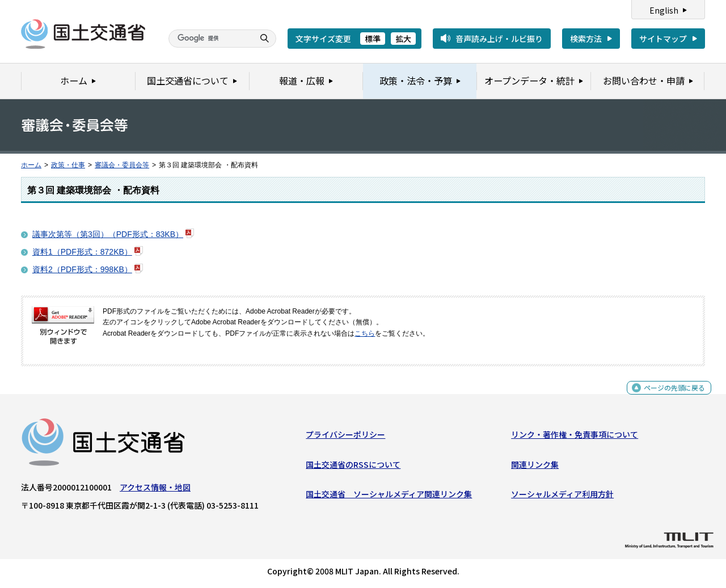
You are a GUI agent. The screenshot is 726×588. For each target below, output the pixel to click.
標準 (373, 39)
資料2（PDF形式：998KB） (82, 269)
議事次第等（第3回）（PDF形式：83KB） (108, 234)
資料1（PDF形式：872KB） (82, 252)
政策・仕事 (68, 165)
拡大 (403, 39)
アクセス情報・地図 (155, 490)
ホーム (31, 165)
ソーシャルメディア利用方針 (562, 497)
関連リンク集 (535, 467)
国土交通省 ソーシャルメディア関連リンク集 (389, 497)
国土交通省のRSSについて (353, 467)
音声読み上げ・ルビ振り (499, 39)
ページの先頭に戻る (670, 397)
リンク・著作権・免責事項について (575, 437)
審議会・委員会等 (122, 165)
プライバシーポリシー (345, 437)
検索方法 (586, 39)
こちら (365, 333)
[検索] (210, 39)
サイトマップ (663, 39)
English (664, 10)
